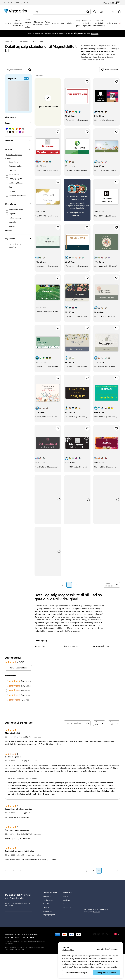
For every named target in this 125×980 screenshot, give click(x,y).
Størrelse (9, 141)
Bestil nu (95, 34)
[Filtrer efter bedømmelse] (99, 723)
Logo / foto (10, 239)
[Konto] (113, 12)
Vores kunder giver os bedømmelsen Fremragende (96, 911)
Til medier (67, 907)
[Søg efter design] (30, 70)
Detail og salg (37, 41)
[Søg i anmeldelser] (75, 723)
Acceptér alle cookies (106, 972)
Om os (66, 897)
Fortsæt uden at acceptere (108, 949)
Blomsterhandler (71, 646)
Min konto (47, 897)
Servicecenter (48, 900)
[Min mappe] (101, 12)
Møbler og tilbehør (101, 646)
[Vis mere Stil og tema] (9, 230)
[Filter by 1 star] (7, 700)
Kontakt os (47, 904)
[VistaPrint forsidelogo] (16, 12)
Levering (46, 907)
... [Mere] (14, 41)
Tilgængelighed (49, 915)
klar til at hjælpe (21, 903)
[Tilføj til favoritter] (87, 82)
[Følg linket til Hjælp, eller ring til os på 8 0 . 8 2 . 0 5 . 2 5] (95, 12)
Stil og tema (10, 204)
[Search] (88, 723)
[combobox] (60, 12)
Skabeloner (23, 41)
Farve (8, 123)
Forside (17, 934)
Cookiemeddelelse (90, 967)
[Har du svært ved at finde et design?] (77, 200)
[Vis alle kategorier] (13, 155)
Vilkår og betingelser (12, 937)
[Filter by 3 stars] (7, 691)
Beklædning (40, 646)
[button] (62, 585)
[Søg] (88, 12)
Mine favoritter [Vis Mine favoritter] (110, 70)
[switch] (115, 3)
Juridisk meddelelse (27, 937)
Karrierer (67, 900)
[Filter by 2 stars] (7, 695)
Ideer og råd (48, 911)
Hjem (7, 41)
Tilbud (122, 23)
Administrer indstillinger (76, 972)
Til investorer (68, 904)
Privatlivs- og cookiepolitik (30, 934)
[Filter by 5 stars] (7, 681)
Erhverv (9, 149)
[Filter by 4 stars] (7, 686)
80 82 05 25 (9, 934)
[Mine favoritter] (107, 12)
